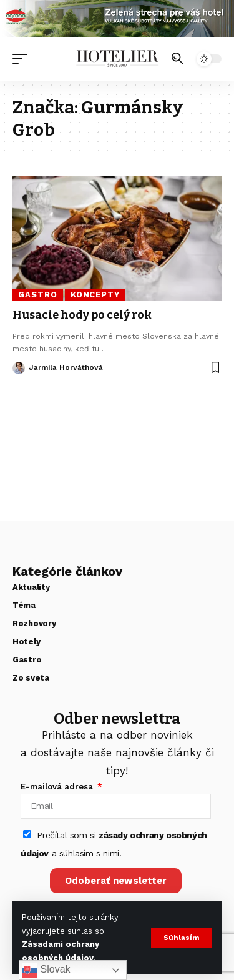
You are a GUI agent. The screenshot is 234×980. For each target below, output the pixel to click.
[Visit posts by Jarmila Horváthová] (19, 368)
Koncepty (95, 295)
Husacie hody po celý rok (82, 315)
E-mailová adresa (58, 787)
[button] (182, 938)
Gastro (37, 295)
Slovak (46, 970)
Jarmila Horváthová (66, 367)
